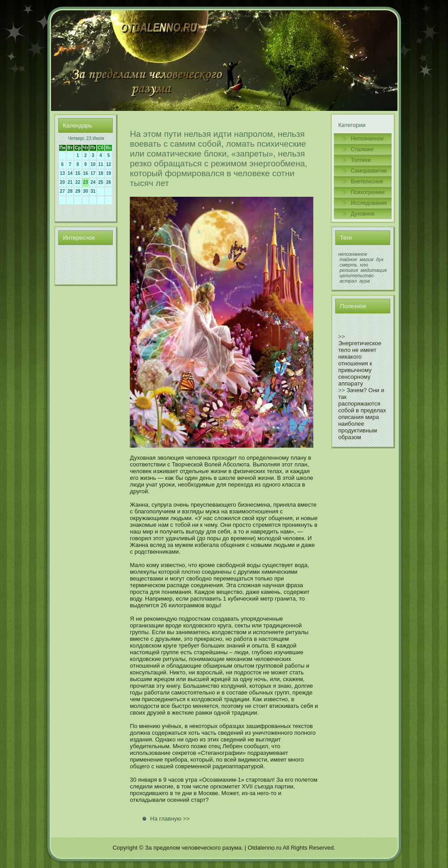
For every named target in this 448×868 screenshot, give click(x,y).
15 (78, 173)
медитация (374, 270)
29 (78, 191)
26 (109, 182)
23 (86, 182)
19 (109, 173)
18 (100, 173)
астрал (348, 281)
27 (62, 191)
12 (109, 164)
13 (62, 173)
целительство (357, 275)
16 (86, 173)
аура (365, 281)
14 (70, 173)
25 (100, 182)
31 (93, 191)
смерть (349, 265)
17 (93, 173)
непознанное (353, 254)
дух (380, 259)
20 (62, 182)
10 (93, 164)
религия (349, 270)
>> (342, 337)
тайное (348, 259)
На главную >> (170, 819)
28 (70, 191)
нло (364, 265)
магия (367, 259)
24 (93, 182)
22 (78, 182)
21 (70, 182)
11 (100, 164)
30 (86, 191)
